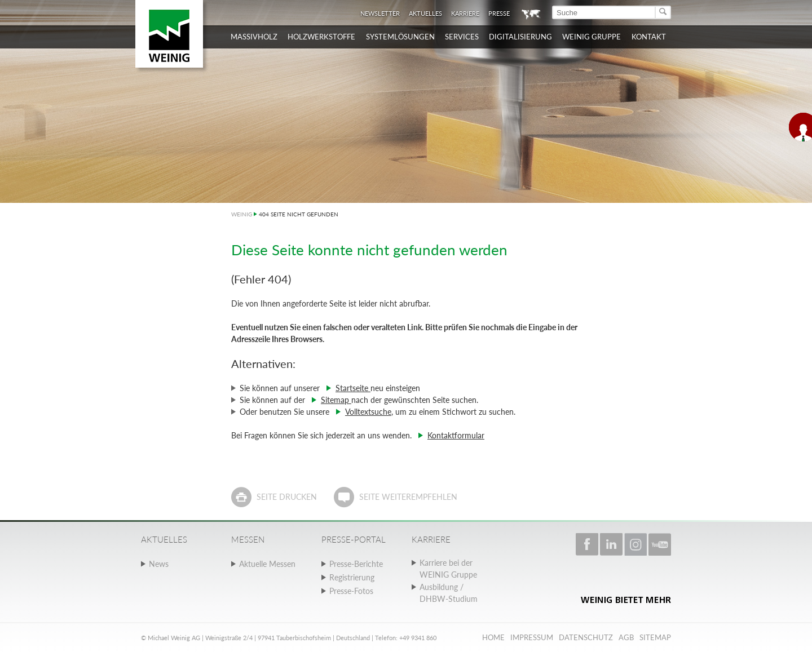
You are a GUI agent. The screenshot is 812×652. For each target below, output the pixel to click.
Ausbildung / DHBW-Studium (449, 593)
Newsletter (380, 13)
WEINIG (242, 214)
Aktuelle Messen (267, 564)
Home (493, 637)
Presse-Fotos (351, 591)
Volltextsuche (368, 412)
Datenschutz (586, 637)
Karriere (465, 13)
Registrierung (352, 577)
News (159, 564)
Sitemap (336, 400)
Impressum (532, 637)
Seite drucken (287, 497)
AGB (626, 637)
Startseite (353, 388)
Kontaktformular (456, 435)
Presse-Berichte (356, 564)
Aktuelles (425, 13)
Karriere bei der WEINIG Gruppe (448, 569)
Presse (499, 13)
